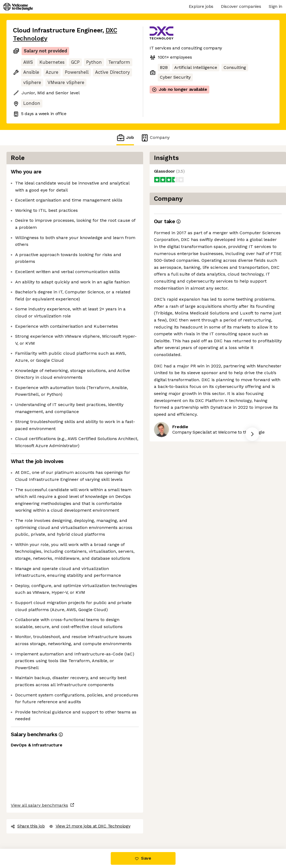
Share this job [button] (28, 826)
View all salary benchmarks (39, 805)
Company (155, 138)
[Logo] (18, 7)
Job (125, 138)
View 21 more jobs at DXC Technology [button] (90, 826)
